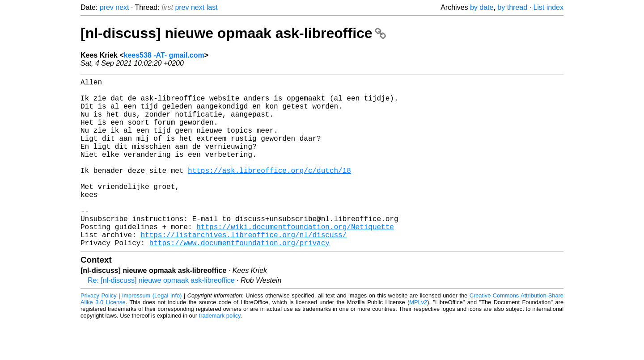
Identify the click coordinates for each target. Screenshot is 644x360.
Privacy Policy (99, 333)
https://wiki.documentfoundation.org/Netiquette (295, 260)
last (212, 7)
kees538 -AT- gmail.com (164, 55)
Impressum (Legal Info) (152, 333)
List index (548, 7)
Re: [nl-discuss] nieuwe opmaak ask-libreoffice (161, 318)
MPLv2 (418, 340)
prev (107, 7)
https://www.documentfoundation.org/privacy (239, 280)
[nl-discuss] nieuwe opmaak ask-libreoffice (233, 33)
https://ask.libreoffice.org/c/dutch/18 (269, 192)
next (122, 7)
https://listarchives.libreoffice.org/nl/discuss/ (244, 270)
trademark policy (220, 353)
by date (482, 7)
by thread (512, 7)
